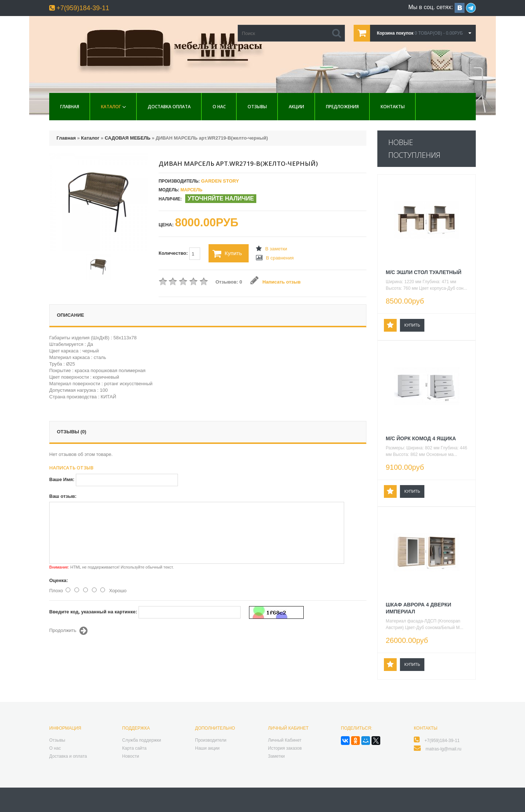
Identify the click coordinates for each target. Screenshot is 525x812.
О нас (219, 107)
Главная (70, 107)
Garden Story (220, 181)
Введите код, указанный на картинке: (93, 612)
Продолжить (68, 631)
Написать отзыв (275, 282)
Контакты (393, 107)
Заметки (276, 756)
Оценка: (59, 580)
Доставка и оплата (68, 756)
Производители (211, 740)
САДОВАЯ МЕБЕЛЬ (127, 138)
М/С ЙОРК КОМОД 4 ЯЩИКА (421, 438)
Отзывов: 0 (229, 282)
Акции (296, 107)
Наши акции (207, 748)
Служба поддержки (142, 740)
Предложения (342, 107)
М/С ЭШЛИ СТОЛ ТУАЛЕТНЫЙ (424, 272)
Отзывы (257, 107)
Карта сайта (134, 748)
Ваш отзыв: (63, 496)
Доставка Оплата (169, 107)
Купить (227, 254)
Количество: (179, 254)
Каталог (111, 107)
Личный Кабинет (285, 740)
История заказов (285, 748)
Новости (131, 756)
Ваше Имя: (62, 479)
